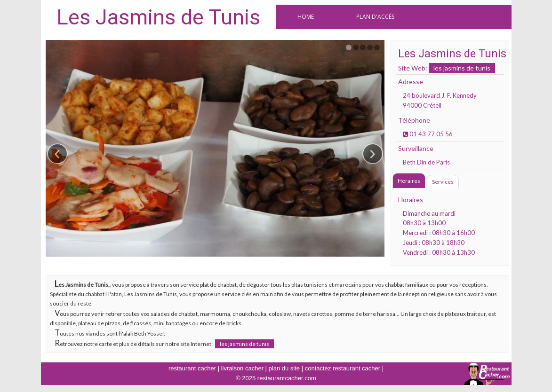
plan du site (284, 368)
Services (443, 182)
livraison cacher (242, 368)
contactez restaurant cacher (343, 368)
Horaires (409, 181)
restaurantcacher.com (287, 378)
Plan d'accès (375, 17)
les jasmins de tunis (462, 68)
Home (306, 17)
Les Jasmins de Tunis (158, 17)
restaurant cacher (192, 368)
